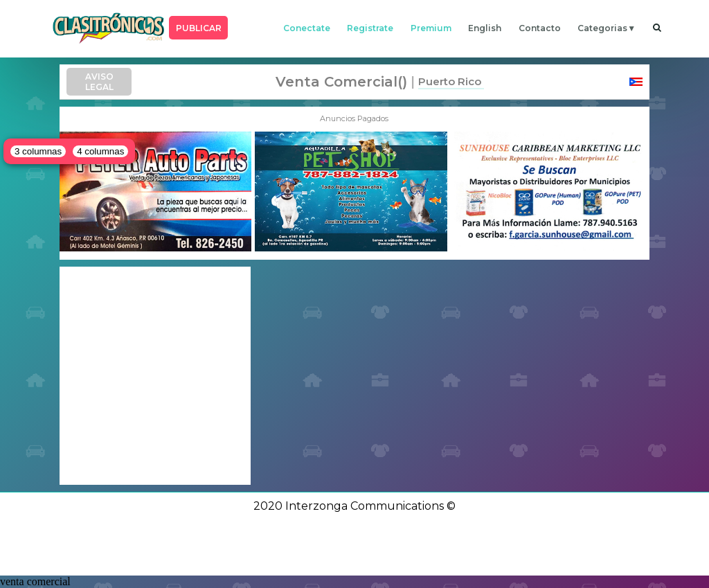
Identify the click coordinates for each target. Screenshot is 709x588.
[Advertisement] (155, 375)
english (485, 28)
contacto (540, 28)
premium (431, 28)
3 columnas (38, 151)
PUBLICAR (199, 28)
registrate (370, 28)
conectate (307, 28)
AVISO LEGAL (99, 82)
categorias (602, 28)
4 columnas (100, 151)
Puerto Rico (450, 81)
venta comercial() (341, 82)
